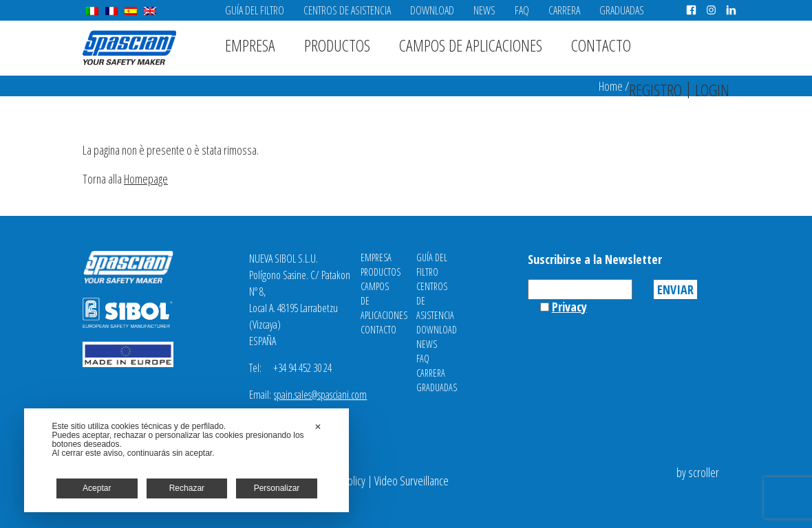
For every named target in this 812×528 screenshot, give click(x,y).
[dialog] (186, 460)
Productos (337, 45)
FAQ (522, 10)
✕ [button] (318, 427)
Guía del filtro (255, 10)
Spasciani (129, 48)
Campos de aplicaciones (471, 45)
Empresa (250, 45)
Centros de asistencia (347, 10)
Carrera (564, 10)
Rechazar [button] (187, 488)
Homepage (146, 179)
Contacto (601, 45)
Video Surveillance (412, 481)
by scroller (698, 472)
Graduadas (622, 10)
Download (432, 10)
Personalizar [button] (277, 488)
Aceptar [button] (97, 488)
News (484, 10)
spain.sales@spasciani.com (320, 395)
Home (611, 86)
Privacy (569, 307)
